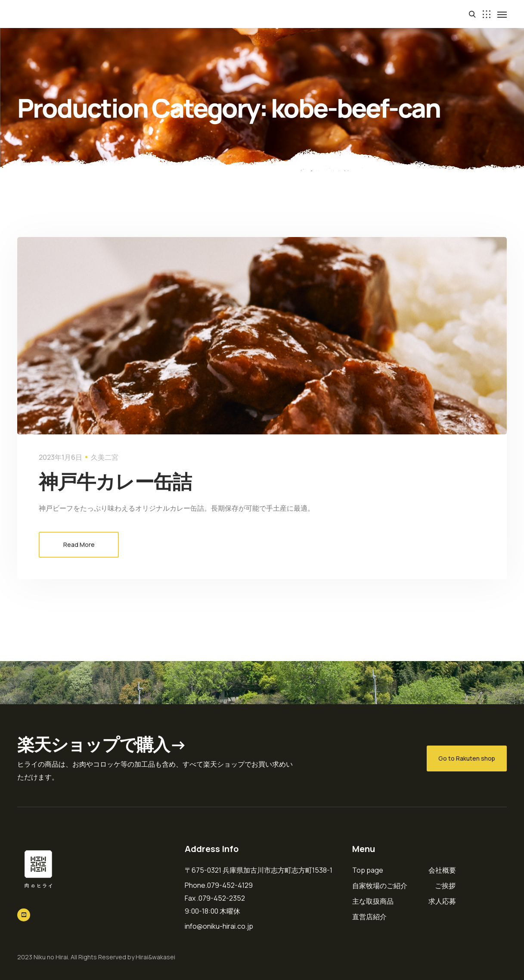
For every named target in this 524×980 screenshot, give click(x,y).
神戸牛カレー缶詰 (115, 481)
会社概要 (442, 870)
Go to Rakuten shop (467, 758)
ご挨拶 (445, 886)
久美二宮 (105, 457)
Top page (368, 870)
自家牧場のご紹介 (380, 886)
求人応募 (442, 901)
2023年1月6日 (60, 457)
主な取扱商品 (373, 901)
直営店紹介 (369, 917)
